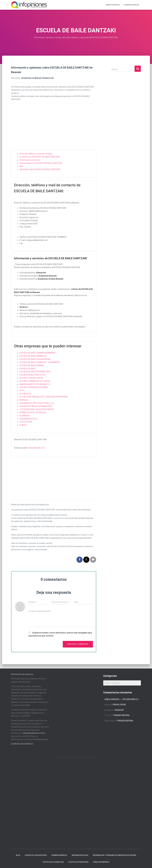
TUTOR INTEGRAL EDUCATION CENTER (37, 409)
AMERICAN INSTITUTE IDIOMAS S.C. (35, 384)
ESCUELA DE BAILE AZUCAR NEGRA (35, 359)
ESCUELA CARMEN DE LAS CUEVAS (35, 381)
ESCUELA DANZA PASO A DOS (33, 375)
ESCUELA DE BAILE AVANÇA (32, 365)
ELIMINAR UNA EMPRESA (22, 744)
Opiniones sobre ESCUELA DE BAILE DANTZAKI (40, 169)
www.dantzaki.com (36, 448)
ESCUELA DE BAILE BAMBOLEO (33, 356)
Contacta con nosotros (36, 855)
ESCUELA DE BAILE (28, 369)
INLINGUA (24, 400)
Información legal (80, 855)
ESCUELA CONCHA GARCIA (31, 378)
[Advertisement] (54, 129)
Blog (18, 855)
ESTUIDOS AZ (26, 394)
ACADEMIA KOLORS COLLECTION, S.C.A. (37, 403)
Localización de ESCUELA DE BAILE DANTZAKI (40, 157)
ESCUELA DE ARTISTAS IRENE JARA (35, 372)
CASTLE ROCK (26, 422)
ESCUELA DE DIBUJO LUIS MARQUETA (36, 406)
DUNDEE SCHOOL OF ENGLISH (33, 412)
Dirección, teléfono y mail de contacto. (36, 154)
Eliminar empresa (59, 855)
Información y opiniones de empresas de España (115, 855)
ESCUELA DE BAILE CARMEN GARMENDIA (37, 353)
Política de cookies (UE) (53, 862)
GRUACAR (119, 710)
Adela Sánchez (112, 699)
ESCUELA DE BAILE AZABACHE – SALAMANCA (40, 362)
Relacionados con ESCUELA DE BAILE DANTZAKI (41, 163)
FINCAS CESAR (119, 705)
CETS (22, 391)
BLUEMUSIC (25, 416)
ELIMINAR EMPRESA (131, 5)
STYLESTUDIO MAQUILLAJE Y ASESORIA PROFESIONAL (44, 397)
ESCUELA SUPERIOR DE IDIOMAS (34, 387)
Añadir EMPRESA (113, 5)
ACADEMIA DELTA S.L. (29, 419)
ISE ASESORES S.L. (131, 699)
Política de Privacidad (78, 862)
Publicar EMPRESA (101, 862)
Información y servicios (30, 160)
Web (21, 166)
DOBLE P (23, 425)
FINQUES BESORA (122, 715)
